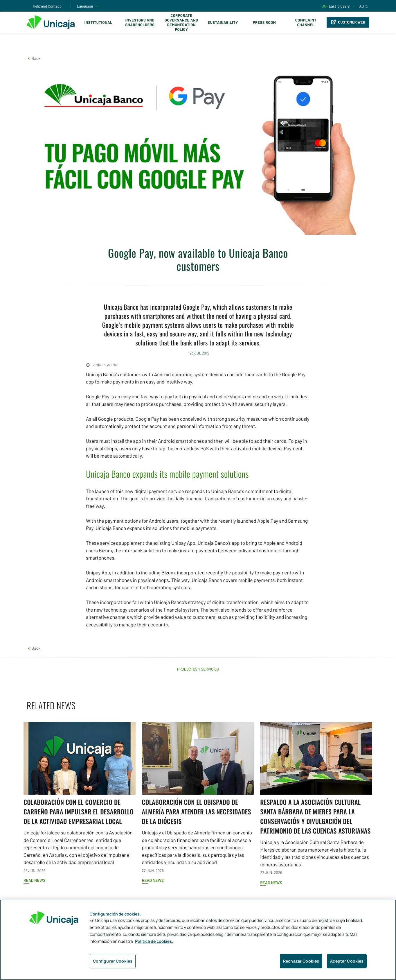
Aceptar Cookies (347, 961)
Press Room (264, 22)
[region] (198, 940)
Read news (34, 880)
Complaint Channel (306, 22)
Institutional (98, 22)
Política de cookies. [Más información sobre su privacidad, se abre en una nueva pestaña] (154, 942)
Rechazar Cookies (301, 961)
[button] (34, 58)
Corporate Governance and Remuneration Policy (181, 22)
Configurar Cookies (113, 961)
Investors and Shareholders (140, 22)
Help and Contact (47, 6)
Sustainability (223, 22)
